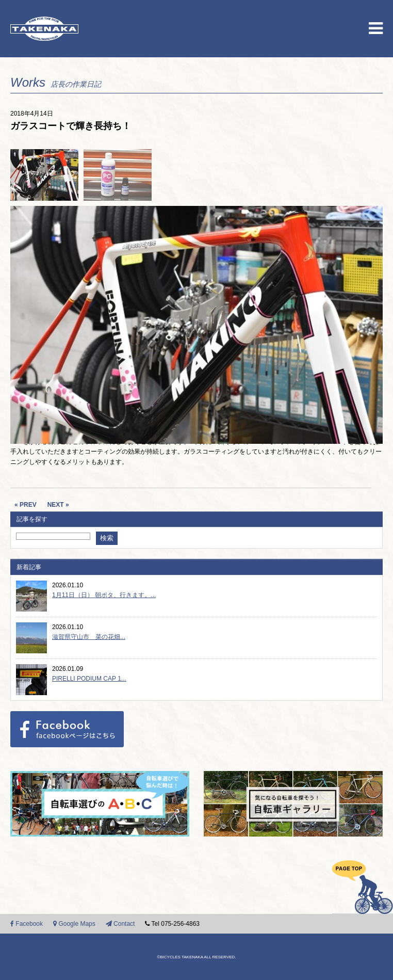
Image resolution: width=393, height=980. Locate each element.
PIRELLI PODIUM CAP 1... (89, 679)
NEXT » (58, 505)
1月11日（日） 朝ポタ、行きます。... (104, 595)
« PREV (26, 505)
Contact (120, 924)
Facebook (27, 924)
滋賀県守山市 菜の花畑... (89, 637)
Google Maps (74, 924)
